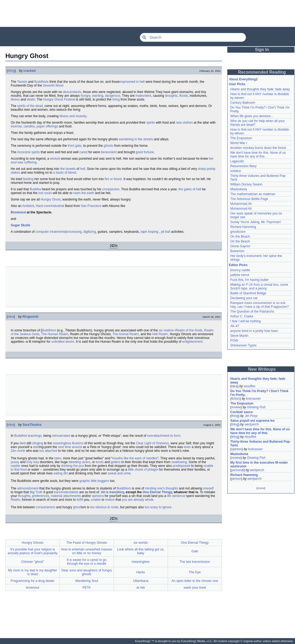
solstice (236, 171)
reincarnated (61, 436)
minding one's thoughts (162, 488)
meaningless (141, 562)
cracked (29, 71)
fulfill (80, 500)
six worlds (141, 543)
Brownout (18, 212)
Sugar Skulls (21, 225)
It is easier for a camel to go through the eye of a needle (87, 562)
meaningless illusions (68, 443)
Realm (15, 500)
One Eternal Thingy (157, 492)
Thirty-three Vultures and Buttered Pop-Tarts (260, 443)
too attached (48, 451)
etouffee (249, 386)
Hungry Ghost (51, 199)
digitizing (90, 232)
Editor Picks (238, 265)
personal (238, 470)
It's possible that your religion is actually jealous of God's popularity (33, 551)
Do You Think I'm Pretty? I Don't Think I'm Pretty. (260, 393)
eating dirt (61, 473)
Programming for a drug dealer (32, 581)
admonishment (28, 488)
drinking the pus (72, 466)
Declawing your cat (244, 298)
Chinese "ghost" (33, 562)
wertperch (252, 424)
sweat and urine (119, 473)
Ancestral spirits (28, 152)
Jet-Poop (251, 416)
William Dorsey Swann (246, 184)
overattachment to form (164, 436)
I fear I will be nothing (245, 321)
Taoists (22, 82)
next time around (70, 447)
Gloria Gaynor (240, 246)
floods (184, 96)
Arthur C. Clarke (242, 316)
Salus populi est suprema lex (252, 421)
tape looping (150, 232)
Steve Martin (239, 336)
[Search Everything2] (193, 37)
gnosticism (238, 232)
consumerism (46, 507)
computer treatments (50, 232)
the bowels (68, 169)
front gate (75, 146)
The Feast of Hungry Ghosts (87, 543)
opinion (237, 449)
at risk (141, 588)
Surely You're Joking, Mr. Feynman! (256, 222)
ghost (77, 507)
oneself (208, 488)
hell (83, 169)
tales (58, 458)
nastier (16, 466)
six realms (166, 330)
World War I (239, 143)
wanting (98, 96)
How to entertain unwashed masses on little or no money (87, 551)
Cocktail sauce (242, 412)
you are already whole (138, 500)
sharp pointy (206, 169)
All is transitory (112, 492)
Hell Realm (160, 334)
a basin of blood (65, 173)
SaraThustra (32, 425)
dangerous (113, 96)
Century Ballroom (243, 103)
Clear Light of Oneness (152, 443)
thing (11, 71)
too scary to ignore (158, 507)
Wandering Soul (87, 581)
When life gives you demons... (252, 116)
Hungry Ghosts (33, 543)
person (236, 479)
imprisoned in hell (132, 82)
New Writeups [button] (262, 369)
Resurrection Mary (243, 166)
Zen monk (18, 451)
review (236, 407)
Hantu (141, 572)
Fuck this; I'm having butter (249, 280)
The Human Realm (55, 334)
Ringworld (30, 317)
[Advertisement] (147, 13)
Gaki (195, 551)
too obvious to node (104, 507)
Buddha (35, 189)
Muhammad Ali (241, 204)
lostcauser (253, 399)
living (116, 99)
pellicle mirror (240, 275)
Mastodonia (239, 189)
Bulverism (237, 251)
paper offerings (47, 126)
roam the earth (84, 193)
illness (15, 99)
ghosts (108, 146)
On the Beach (240, 237)
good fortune (145, 152)
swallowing (179, 462)
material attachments (66, 496)
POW (234, 341)
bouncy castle (240, 270)
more (261, 488)
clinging (37, 443)
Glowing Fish (256, 407)
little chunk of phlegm (143, 470)
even (187, 447)
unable (96, 500)
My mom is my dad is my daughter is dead (33, 572)
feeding (28, 179)
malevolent (143, 96)
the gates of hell (190, 189)
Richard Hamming (243, 227)
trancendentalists (66, 492)
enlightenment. (193, 342)
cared (83, 152)
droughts (171, 96)
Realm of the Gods (189, 330)
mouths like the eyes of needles (135, 458)
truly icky (33, 462)
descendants (72, 92)
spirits (151, 123)
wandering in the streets (136, 139)
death (31, 99)
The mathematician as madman (253, 194)
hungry (85, 96)
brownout (32, 588)
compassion (111, 189)
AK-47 (235, 326)
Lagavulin (237, 161)
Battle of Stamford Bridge (248, 293)
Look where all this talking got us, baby (141, 551)
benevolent (109, 152)
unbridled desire (63, 342)
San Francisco (91, 206)
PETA (87, 588)
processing (74, 232)
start (36, 447)
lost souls (45, 193)
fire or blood (113, 179)
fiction (235, 399)
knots (100, 462)
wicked (55, 159)
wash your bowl (195, 588)
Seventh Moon (53, 85)
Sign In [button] (262, 50)
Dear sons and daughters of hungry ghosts (87, 572)
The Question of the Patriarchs (252, 312)
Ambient (28, 206)
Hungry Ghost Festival (59, 99)
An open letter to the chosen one (195, 581)
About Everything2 (243, 79)
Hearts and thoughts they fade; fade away (260, 89)
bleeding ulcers (79, 462)
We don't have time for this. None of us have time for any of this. (258, 155)
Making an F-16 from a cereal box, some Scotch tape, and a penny (260, 287)
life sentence (176, 496)
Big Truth (36, 492)
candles (29, 126)
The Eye (195, 572)
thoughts (24, 496)
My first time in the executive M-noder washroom (260, 464)
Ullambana (141, 581)
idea (11, 317)
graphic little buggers (94, 481)
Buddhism (49, 330)
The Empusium (241, 138)
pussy (15, 462)
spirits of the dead (30, 106)
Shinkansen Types (243, 345)
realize (110, 500)
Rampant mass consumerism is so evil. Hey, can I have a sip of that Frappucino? (260, 305)
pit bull (166, 232)
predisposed (181, 466)
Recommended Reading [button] (262, 72)
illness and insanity (73, 116)
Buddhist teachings (28, 436)
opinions (98, 496)
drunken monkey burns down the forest (258, 148)
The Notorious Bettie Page (249, 199)
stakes (15, 173)
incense (16, 126)
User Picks (237, 84)
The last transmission (195, 562)
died (23, 443)
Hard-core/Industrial (50, 206)
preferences (40, 496)
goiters (116, 462)
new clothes (184, 123)
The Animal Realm (125, 334)
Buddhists (42, 82)
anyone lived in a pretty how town (254, 331)
